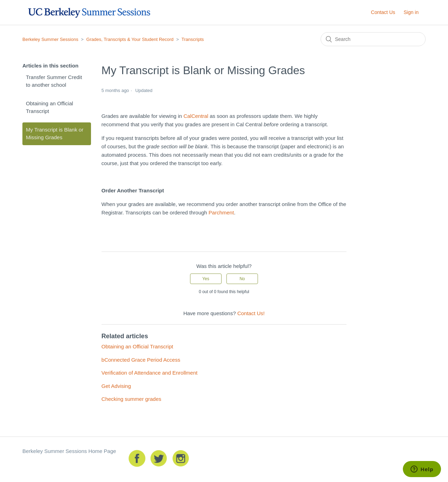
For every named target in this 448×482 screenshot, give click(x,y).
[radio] (206, 279)
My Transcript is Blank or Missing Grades (55, 134)
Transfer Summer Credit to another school (54, 81)
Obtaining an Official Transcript (50, 107)
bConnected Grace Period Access (141, 360)
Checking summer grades (131, 399)
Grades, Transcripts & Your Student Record (130, 39)
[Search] (373, 39)
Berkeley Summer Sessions (50, 39)
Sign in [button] (411, 12)
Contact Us (383, 12)
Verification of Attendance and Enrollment (149, 373)
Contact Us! (251, 313)
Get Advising (116, 386)
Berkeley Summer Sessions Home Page (69, 451)
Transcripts (192, 39)
